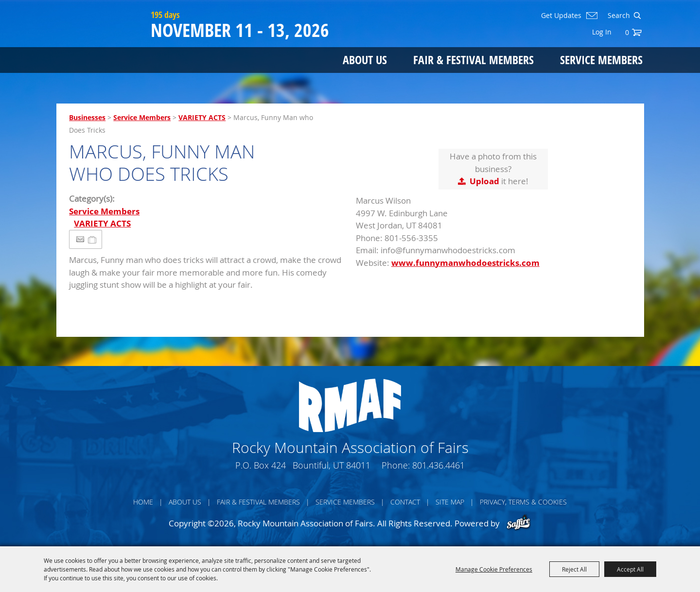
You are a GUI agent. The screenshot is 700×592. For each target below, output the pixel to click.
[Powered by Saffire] (518, 523)
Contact (405, 502)
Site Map (450, 502)
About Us (365, 60)
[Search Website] (618, 16)
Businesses (87, 117)
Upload (484, 181)
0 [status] (627, 32)
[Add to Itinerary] (93, 239)
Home (143, 502)
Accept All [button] (630, 569)
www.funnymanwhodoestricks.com (465, 263)
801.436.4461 (438, 465)
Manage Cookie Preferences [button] (494, 569)
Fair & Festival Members (473, 60)
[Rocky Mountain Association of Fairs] (101, 45)
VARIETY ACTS (202, 117)
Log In (602, 32)
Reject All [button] (574, 569)
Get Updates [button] (561, 16)
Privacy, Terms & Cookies (523, 502)
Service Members (601, 60)
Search (637, 16)
